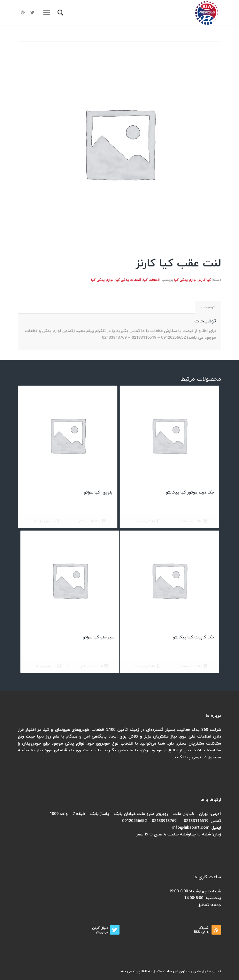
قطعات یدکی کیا (128, 280)
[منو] (48, 13)
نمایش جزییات (147, 522)
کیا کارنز (205, 280)
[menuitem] (60, 13)
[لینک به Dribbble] (23, 13)
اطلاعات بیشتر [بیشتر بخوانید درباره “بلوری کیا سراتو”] (92, 522)
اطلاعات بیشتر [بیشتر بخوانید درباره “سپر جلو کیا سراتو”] (94, 666)
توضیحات (208, 307)
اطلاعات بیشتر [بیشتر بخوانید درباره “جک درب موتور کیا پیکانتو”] (194, 522)
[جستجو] (60, 13)
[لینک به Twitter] (32, 13)
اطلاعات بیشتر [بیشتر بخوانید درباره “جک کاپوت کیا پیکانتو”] (194, 666)
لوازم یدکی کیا (185, 280)
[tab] (208, 307)
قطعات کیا (151, 280)
